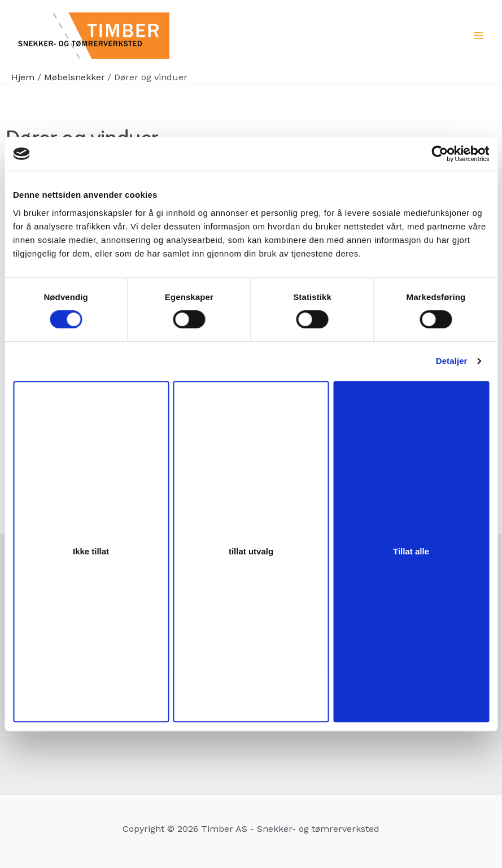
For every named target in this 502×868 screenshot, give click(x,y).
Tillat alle (411, 551)
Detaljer (452, 361)
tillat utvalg (251, 551)
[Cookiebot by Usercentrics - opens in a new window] (440, 154)
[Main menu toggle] (478, 36)
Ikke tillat (91, 551)
